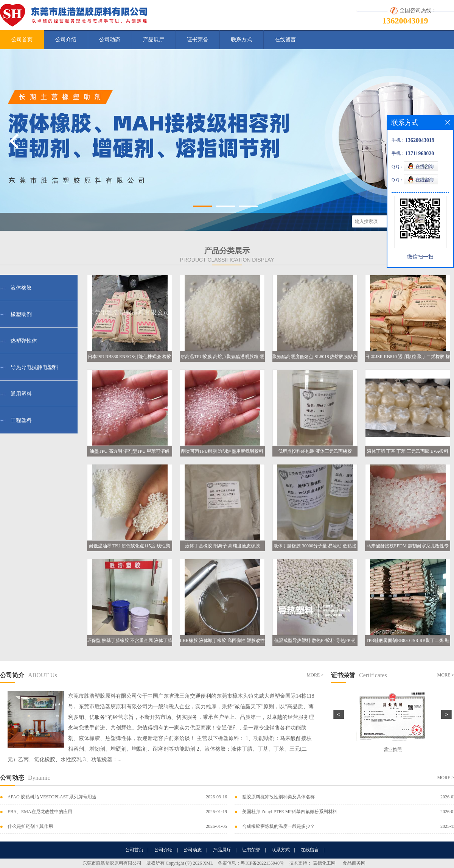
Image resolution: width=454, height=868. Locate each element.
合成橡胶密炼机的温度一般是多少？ (278, 826)
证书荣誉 (197, 40)
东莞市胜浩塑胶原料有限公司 (112, 863)
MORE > (315, 675)
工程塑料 (21, 420)
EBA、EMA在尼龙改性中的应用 (40, 812)
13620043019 (405, 21)
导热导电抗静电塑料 (34, 367)
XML (208, 863)
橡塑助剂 (21, 314)
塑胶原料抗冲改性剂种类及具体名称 (278, 797)
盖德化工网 (324, 863)
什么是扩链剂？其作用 (30, 826)
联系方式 (241, 40)
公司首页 (22, 40)
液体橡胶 (21, 288)
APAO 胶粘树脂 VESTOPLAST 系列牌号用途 (52, 797)
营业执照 (393, 750)
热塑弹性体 (24, 341)
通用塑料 (21, 394)
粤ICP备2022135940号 (262, 863)
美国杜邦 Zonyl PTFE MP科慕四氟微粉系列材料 (290, 812)
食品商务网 (354, 863)
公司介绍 (66, 40)
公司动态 (110, 40)
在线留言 (285, 40)
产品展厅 (154, 40)
